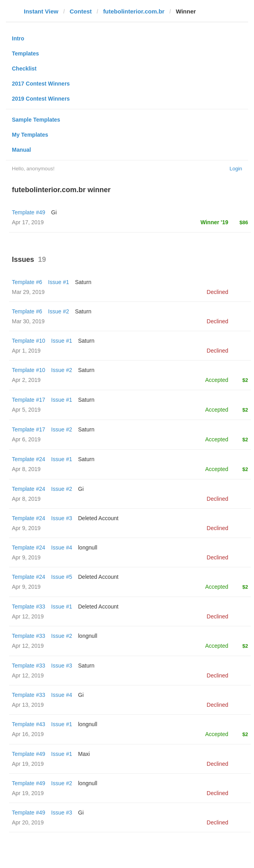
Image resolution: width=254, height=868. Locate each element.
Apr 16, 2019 (28, 734)
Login (236, 169)
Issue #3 (62, 518)
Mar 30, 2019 (28, 321)
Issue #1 (58, 282)
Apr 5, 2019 (26, 410)
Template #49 (29, 212)
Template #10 (29, 341)
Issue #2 (58, 311)
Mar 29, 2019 (28, 292)
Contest (81, 11)
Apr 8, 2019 (26, 469)
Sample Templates (36, 120)
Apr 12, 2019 (28, 616)
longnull (88, 548)
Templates (25, 53)
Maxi (84, 754)
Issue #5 (62, 577)
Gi (54, 212)
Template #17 (29, 400)
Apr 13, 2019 (28, 705)
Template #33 (29, 607)
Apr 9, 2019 (26, 528)
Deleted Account (98, 518)
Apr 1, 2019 (26, 351)
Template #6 (27, 282)
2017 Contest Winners (41, 84)
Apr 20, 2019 (28, 822)
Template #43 (29, 724)
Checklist (24, 69)
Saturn (83, 282)
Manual (21, 150)
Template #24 (29, 459)
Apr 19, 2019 (28, 764)
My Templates (30, 135)
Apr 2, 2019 (26, 380)
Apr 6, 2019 (26, 439)
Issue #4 (62, 548)
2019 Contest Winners (41, 99)
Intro (18, 38)
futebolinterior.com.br (134, 11)
